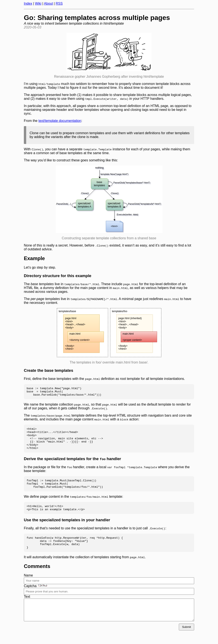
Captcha (36, 598)
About (49, 4)
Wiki (38, 4)
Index (28, 4)
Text (27, 609)
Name (28, 587)
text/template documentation (60, 121)
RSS (59, 4)
